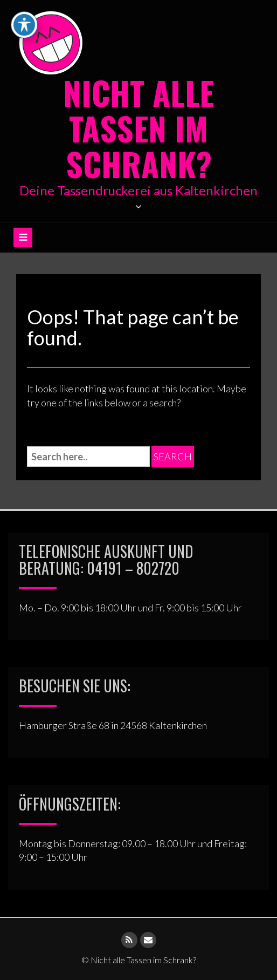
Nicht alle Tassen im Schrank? (138, 128)
